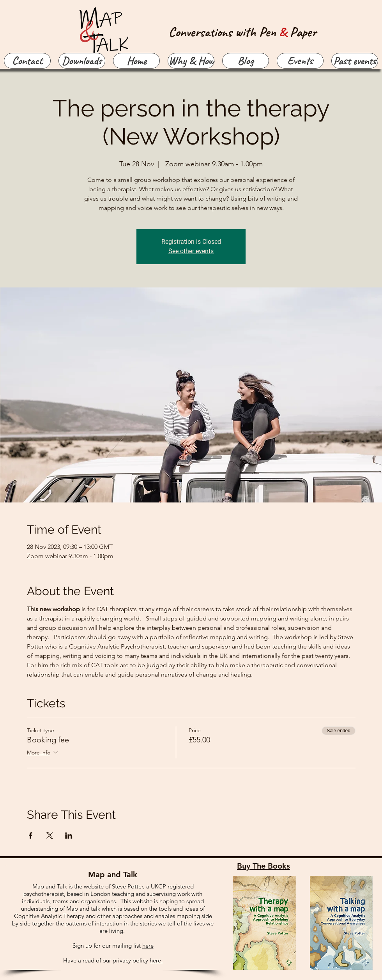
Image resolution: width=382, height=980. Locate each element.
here (148, 946)
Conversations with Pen (224, 32)
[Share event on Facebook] (31, 835)
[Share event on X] (50, 835)
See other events (191, 251)
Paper (303, 32)
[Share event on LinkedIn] (69, 835)
